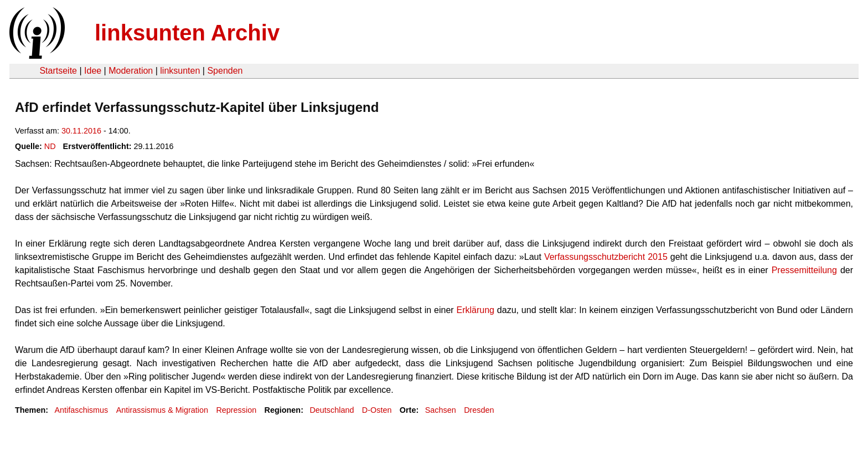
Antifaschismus (81, 410)
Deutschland (332, 410)
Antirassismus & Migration (162, 410)
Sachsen (441, 410)
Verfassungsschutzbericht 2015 (606, 257)
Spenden (225, 71)
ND (50, 146)
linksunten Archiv (187, 33)
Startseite (58, 71)
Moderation (131, 71)
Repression (236, 410)
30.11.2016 (81, 131)
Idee (93, 71)
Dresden (479, 410)
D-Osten (377, 410)
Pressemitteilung (806, 270)
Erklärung (476, 310)
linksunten (180, 71)
